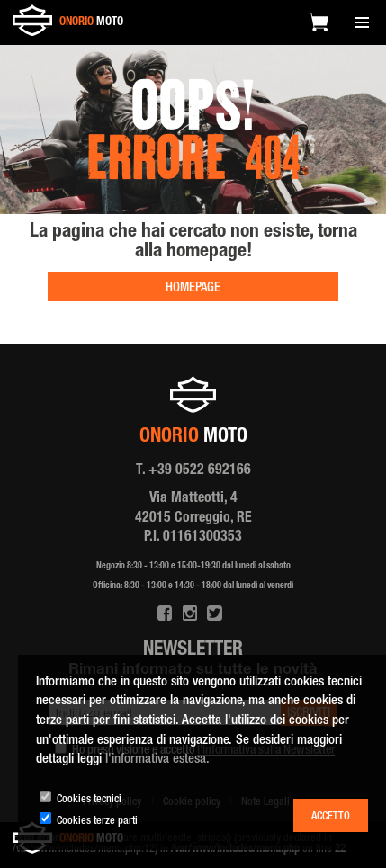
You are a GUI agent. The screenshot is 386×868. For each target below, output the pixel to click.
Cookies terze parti (97, 822)
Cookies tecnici (89, 800)
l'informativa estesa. (157, 760)
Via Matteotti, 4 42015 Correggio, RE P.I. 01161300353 (193, 519)
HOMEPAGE (193, 289)
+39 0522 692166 (200, 471)
